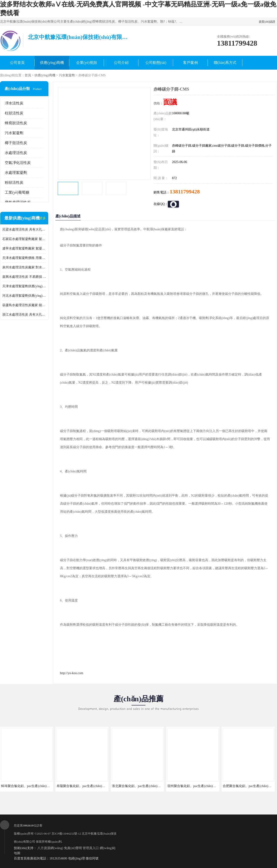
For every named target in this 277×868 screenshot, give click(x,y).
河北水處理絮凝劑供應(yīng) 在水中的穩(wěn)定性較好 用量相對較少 (24, 296)
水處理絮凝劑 (16, 173)
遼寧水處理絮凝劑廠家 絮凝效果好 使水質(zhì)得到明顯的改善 (24, 248)
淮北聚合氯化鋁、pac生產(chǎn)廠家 (138, 786)
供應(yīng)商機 (52, 63)
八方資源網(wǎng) (50, 848)
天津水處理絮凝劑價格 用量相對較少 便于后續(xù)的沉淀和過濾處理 (24, 258)
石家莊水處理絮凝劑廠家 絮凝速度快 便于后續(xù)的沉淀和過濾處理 (24, 239)
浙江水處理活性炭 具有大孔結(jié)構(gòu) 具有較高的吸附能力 (24, 315)
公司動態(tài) (156, 63)
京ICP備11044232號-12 (66, 834)
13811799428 (185, 192)
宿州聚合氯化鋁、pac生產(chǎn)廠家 (193, 786)
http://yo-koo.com (72, 673)
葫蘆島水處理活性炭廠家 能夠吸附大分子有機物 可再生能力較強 (24, 305)
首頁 (28, 75)
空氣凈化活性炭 (18, 163)
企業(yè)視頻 (87, 63)
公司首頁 (17, 63)
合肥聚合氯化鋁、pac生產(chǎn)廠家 (249, 786)
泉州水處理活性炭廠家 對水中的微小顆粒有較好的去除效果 (24, 267)
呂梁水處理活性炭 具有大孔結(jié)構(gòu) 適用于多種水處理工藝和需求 (24, 230)
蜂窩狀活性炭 (16, 123)
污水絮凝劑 (67, 75)
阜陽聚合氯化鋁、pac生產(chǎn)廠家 (83, 786)
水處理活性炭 (16, 153)
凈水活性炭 (14, 103)
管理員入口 (91, 848)
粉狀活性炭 (14, 182)
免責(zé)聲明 (73, 848)
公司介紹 (121, 63)
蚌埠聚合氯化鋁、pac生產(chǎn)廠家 (27, 786)
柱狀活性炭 (14, 113)
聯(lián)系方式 (225, 63)
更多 (43, 218)
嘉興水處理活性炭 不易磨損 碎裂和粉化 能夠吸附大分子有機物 (24, 277)
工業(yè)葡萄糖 (17, 192)
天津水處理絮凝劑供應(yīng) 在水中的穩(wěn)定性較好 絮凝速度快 (24, 286)
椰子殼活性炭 (16, 143)
